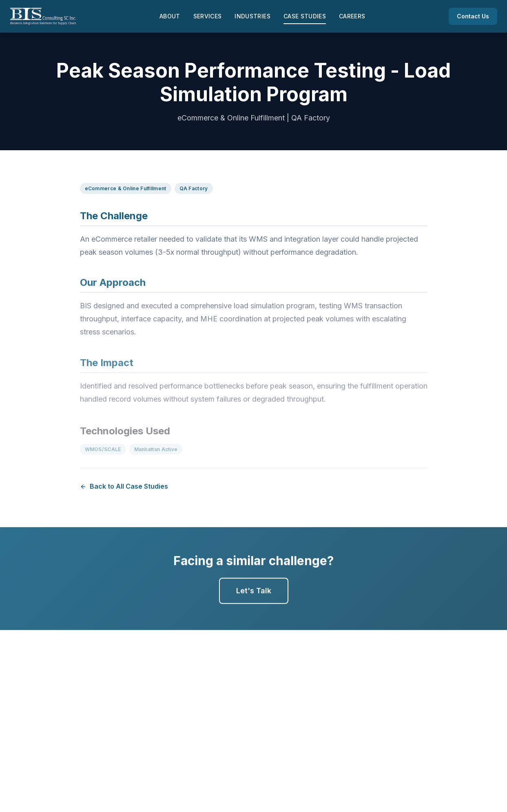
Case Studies (305, 16)
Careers (352, 16)
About (170, 16)
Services (208, 16)
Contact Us (473, 16)
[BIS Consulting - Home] (43, 16)
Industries (252, 16)
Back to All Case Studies (124, 486)
